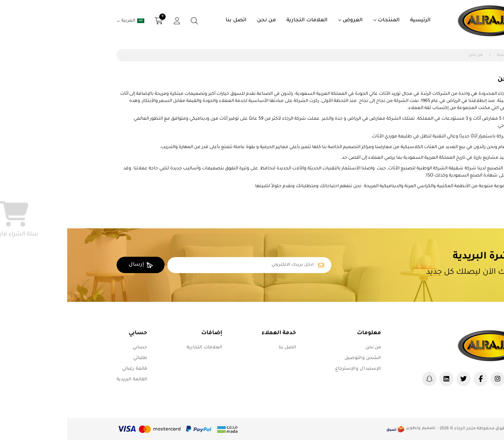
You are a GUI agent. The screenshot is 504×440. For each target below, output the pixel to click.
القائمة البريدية (65, 380)
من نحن (199, 21)
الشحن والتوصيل (296, 358)
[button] (92, 21)
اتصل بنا (169, 21)
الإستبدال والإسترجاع (291, 369)
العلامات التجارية (240, 21)
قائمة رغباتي (67, 369)
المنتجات (321, 21)
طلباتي (73, 358)
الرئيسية (353, 21)
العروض (285, 21)
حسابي (73, 348)
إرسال (74, 265)
